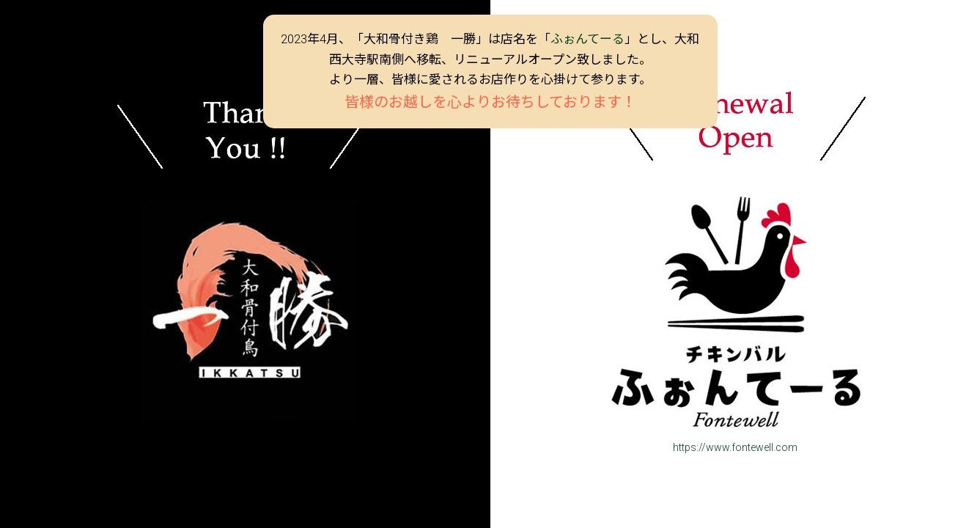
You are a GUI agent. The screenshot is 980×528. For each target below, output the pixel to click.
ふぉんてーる (587, 39)
